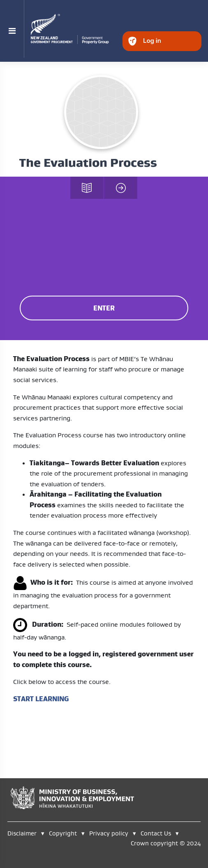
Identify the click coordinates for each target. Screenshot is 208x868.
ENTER (104, 308)
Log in (152, 41)
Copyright (64, 833)
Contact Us (156, 833)
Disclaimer (22, 833)
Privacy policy (109, 833)
